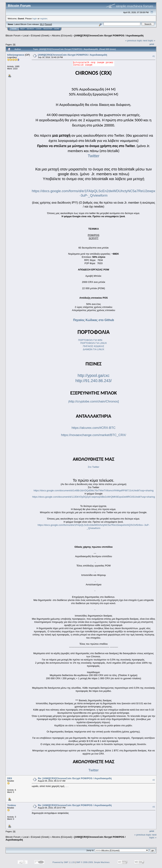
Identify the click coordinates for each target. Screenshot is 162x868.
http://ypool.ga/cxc (94, 376)
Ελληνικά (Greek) (40, 36)
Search (30, 29)
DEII (10, 778)
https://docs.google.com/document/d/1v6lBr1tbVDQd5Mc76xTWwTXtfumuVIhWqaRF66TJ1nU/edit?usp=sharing (94, 490)
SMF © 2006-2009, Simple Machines (93, 862)
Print (152, 44)
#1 (154, 56)
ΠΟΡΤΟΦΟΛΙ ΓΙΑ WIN (90, 340)
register (44, 18)
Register (48, 29)
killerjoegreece (16, 55)
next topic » (149, 41)
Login (39, 29)
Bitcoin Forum (13, 36)
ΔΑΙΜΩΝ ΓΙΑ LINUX (94, 349)
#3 (154, 807)
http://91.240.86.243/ (94, 381)
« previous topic (134, 41)
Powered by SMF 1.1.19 (63, 862)
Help (22, 29)
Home (14, 29)
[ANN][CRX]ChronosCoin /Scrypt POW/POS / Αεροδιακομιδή (109, 36)
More (57, 29)
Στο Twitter (94, 467)
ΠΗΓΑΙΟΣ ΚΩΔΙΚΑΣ (94, 346)
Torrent (48, 24)
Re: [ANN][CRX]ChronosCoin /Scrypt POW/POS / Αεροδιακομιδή (75, 778)
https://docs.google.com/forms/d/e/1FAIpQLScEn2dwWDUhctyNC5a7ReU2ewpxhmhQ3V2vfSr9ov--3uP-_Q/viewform (94, 527)
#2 (154, 780)
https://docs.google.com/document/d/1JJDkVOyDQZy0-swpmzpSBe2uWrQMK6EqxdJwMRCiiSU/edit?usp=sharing (93, 497)
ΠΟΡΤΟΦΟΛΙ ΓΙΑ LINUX (94, 343)
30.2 (42, 24)
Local (26, 36)
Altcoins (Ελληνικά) (62, 36)
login (35, 18)
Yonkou (12, 805)
